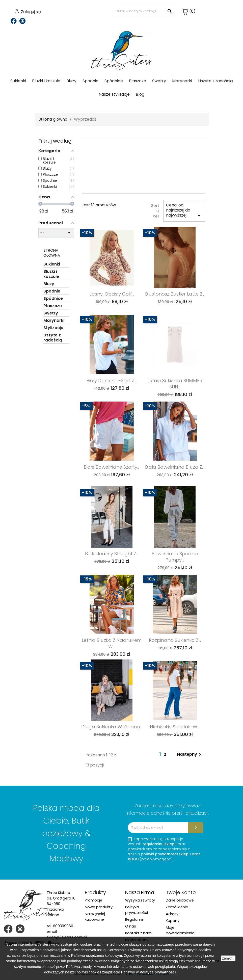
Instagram (22, 21)
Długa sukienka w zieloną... (112, 727)
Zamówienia (177, 907)
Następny (190, 755)
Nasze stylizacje (114, 94)
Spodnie (90, 81)
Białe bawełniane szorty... (112, 467)
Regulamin (135, 919)
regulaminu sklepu (160, 844)
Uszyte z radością (215, 81)
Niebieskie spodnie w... (175, 727)
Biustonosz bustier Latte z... (175, 294)
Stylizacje (53, 328)
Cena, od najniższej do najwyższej (184, 210)
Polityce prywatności (158, 972)
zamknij (228, 958)
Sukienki (18, 81)
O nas (131, 926)
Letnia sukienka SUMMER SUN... (175, 384)
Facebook (14, 21)
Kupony (173, 921)
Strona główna (52, 253)
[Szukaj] (146, 11)
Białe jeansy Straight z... (112, 554)
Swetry (159, 81)
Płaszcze (138, 81)
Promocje (93, 900)
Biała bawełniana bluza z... (175, 467)
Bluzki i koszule (46, 81)
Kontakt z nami (139, 933)
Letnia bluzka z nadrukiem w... (112, 643)
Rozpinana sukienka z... (175, 640)
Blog (140, 94)
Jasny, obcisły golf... (112, 294)
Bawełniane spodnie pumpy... (175, 557)
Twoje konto (181, 893)
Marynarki (182, 81)
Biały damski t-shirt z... (112, 380)
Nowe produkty (99, 907)
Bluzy (71, 81)
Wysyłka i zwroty (140, 900)
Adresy (172, 914)
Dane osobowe (180, 900)
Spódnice (114, 81)
